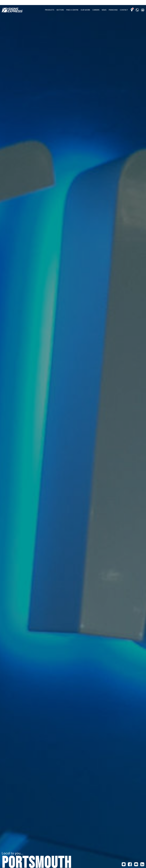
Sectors (60, 10)
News (104, 10)
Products (50, 10)
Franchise (113, 10)
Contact (124, 10)
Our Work (85, 10)
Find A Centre (72, 10)
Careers (96, 10)
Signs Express (12, 10)
